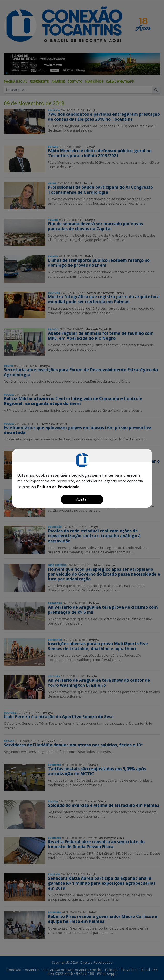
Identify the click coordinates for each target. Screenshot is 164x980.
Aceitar (82, 499)
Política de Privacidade (58, 487)
